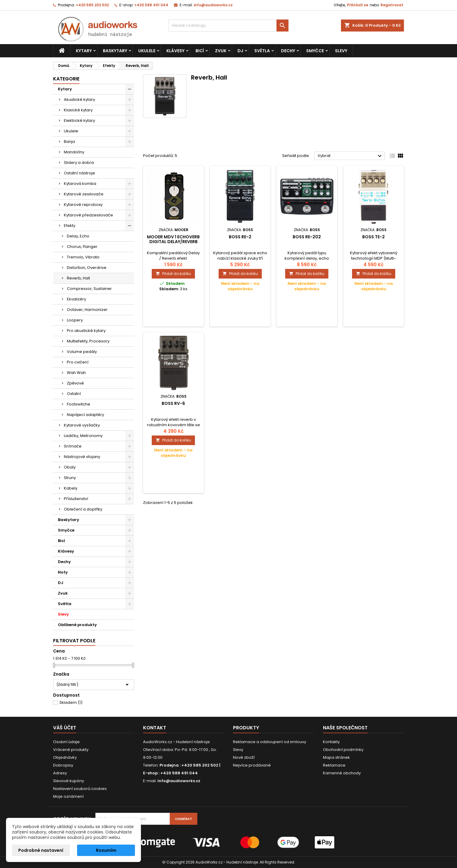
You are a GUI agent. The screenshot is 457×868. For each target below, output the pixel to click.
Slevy (341, 51)
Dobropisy (63, 765)
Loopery (75, 320)
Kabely (71, 488)
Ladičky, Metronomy (83, 436)
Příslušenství (76, 499)
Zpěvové (75, 383)
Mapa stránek (336, 757)
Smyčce (315, 51)
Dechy (288, 51)
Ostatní (74, 394)
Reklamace (334, 765)
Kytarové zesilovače (84, 194)
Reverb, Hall (78, 278)
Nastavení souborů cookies (80, 789)
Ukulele (147, 51)
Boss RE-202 (307, 237)
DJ (240, 51)
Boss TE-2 (373, 237)
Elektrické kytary (79, 121)
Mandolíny (74, 152)
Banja (69, 142)
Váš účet (65, 728)
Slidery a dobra (79, 163)
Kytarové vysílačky (82, 425)
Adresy (60, 773)
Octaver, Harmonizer (87, 310)
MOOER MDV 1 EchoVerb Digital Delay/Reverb (173, 239)
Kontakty (331, 742)
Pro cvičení (78, 362)
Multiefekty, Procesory (88, 341)
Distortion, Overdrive (87, 268)
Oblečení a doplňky (83, 509)
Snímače (73, 446)
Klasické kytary (78, 110)
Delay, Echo (78, 236)
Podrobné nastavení (41, 850)
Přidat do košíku (173, 274)
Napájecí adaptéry (85, 415)
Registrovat (392, 5)
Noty (63, 572)
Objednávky (65, 757)
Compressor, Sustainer (89, 289)
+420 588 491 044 (151, 5)
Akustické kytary (79, 99)
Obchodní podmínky (343, 750)
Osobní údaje (66, 742)
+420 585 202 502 (92, 5)
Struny (70, 478)
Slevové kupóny (69, 781)
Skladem (71, 702)
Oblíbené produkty (77, 625)
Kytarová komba (80, 184)
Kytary (84, 51)
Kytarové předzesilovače (88, 215)
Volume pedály (82, 352)
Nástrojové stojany (82, 457)
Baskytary (115, 51)
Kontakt (155, 728)
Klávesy (175, 51)
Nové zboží (244, 757)
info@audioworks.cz (213, 5)
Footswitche (79, 404)
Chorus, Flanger (82, 247)
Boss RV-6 (173, 403)
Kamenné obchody (342, 773)
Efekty (70, 226)
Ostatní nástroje (79, 173)
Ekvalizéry (76, 299)
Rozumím (106, 850)
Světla (262, 51)
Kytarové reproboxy (83, 205)
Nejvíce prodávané (252, 765)
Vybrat (350, 156)
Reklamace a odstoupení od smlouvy (270, 742)
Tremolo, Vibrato (83, 257)
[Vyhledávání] (228, 26)
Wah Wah (76, 373)
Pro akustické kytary (86, 331)
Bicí (200, 51)
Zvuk (221, 51)
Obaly (70, 467)
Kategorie (66, 79)
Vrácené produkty (71, 750)
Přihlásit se (358, 5)
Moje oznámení (68, 796)
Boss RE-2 (240, 237)
